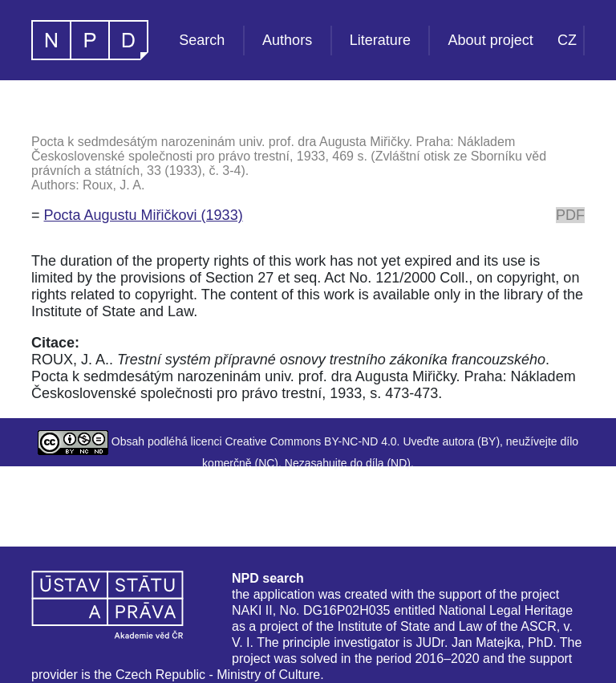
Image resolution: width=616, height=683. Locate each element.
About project (491, 40)
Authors (287, 40)
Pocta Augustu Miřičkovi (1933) (144, 215)
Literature (380, 40)
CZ (567, 40)
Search (202, 40)
